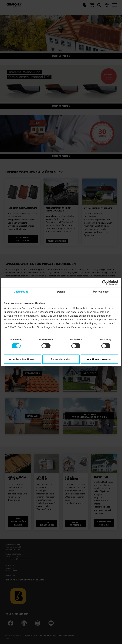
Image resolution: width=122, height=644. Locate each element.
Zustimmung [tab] (21, 292)
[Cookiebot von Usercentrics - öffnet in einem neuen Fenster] (104, 283)
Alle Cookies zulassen (100, 359)
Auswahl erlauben (61, 359)
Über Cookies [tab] (101, 292)
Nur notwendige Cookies (22, 359)
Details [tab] (61, 292)
